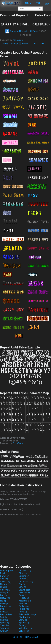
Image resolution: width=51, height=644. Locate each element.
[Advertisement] (25, 540)
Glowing (25, 590)
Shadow (25, 617)
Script (4, 617)
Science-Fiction (28, 614)
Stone (23, 625)
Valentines (25, 628)
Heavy (5, 598)
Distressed (26, 582)
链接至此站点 (31, 637)
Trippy (4, 628)
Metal (4, 603)
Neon (23, 603)
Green (24, 595)
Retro (23, 612)
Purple (24, 609)
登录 (47, 4)
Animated (25, 571)
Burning (24, 576)
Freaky (5, 44)
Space (4, 623)
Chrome (25, 579)
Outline (24, 606)
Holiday (24, 598)
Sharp (4, 620)
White (4, 631)
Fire (22, 584)
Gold (4, 592)
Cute (34, 44)
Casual (5, 579)
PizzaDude (18, 40)
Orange (5, 606)
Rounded (6, 614)
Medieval (25, 601)
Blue (23, 573)
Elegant (6, 584)
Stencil (5, 625)
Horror (25, 44)
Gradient (24, 592)
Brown (5, 576)
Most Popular (7, 571)
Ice (3, 601)
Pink (4, 609)
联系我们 (17, 637)
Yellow (24, 631)
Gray (4, 595)
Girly (22, 587)
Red (4, 612)
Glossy (5, 590)
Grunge (15, 44)
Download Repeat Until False (21, 31)
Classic (5, 582)
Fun (4, 587)
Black (5, 573)
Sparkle (24, 623)
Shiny (23, 620)
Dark (42, 44)
